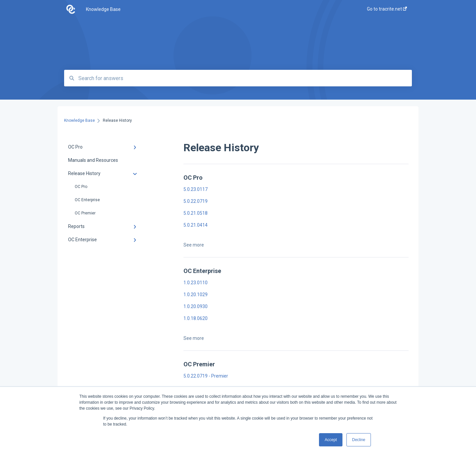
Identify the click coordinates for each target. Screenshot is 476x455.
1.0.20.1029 (196, 295)
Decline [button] (359, 440)
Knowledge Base (103, 9)
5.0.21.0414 (196, 225)
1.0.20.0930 (196, 306)
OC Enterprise (87, 200)
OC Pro (81, 187)
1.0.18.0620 (196, 318)
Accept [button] (331, 440)
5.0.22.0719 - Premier (206, 376)
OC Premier (85, 213)
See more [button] (194, 245)
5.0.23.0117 (196, 189)
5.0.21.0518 (196, 213)
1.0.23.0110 (196, 283)
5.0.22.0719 (196, 201)
